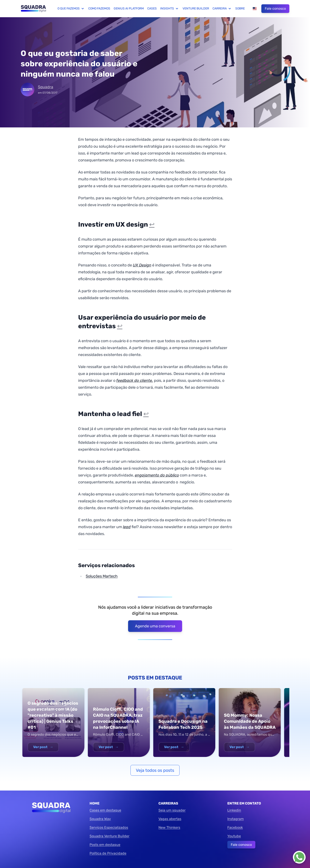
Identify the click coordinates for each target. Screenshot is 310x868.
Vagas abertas (170, 819)
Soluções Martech (102, 576)
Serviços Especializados (109, 827)
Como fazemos (99, 9)
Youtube (234, 836)
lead (127, 527)
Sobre (240, 9)
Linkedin (234, 810)
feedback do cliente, (135, 381)
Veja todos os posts (155, 770)
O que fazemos (71, 9)
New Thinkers (169, 827)
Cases (152, 9)
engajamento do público (157, 475)
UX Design (142, 265)
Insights (170, 9)
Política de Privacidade (108, 853)
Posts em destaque (105, 845)
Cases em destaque (105, 810)
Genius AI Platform (129, 9)
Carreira (222, 9)
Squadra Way (100, 819)
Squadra (46, 87)
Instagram (236, 819)
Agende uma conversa (155, 626)
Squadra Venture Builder (109, 836)
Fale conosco (275, 9)
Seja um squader (172, 810)
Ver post (43, 747)
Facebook (235, 827)
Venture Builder (196, 9)
